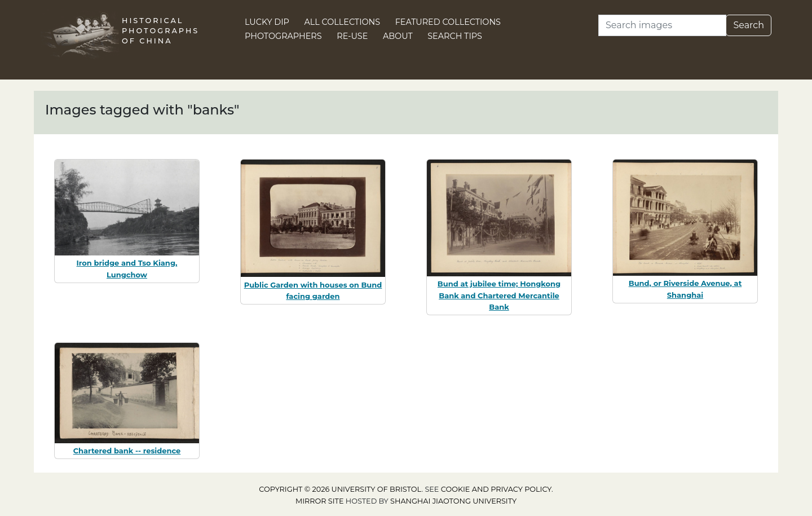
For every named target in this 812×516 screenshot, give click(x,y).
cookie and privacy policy (496, 489)
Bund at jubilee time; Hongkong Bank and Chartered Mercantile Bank (499, 296)
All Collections (343, 22)
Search (749, 25)
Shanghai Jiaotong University (453, 501)
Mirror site (320, 501)
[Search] (662, 25)
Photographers (283, 36)
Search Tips (455, 36)
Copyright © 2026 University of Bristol (340, 489)
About (398, 36)
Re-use (352, 36)
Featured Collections (448, 22)
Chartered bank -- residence (127, 451)
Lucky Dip (267, 22)
